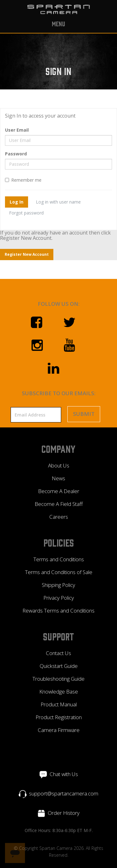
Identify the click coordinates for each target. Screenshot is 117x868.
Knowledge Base (59, 691)
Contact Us (58, 653)
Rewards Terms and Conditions (58, 611)
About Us (59, 465)
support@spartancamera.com (64, 793)
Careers (59, 517)
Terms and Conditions (59, 559)
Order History (64, 813)
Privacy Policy (59, 598)
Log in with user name (58, 202)
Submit (84, 414)
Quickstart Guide (59, 666)
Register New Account (27, 254)
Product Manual (59, 704)
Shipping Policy (58, 585)
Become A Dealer (59, 491)
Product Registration (59, 717)
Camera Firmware (59, 730)
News (58, 478)
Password (16, 154)
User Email (17, 130)
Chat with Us (64, 774)
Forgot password (26, 213)
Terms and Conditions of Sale (59, 572)
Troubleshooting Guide (58, 679)
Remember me (23, 180)
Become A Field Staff (59, 504)
